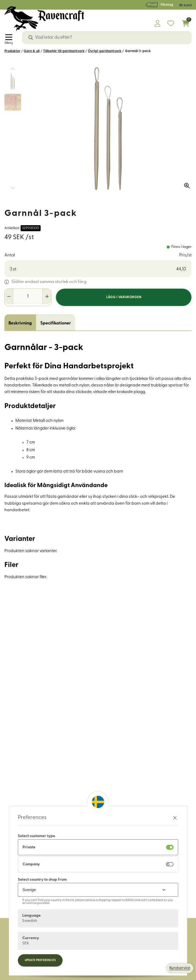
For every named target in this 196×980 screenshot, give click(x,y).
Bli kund (185, 5)
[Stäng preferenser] (175, 818)
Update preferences (40, 960)
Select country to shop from (42, 880)
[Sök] (31, 38)
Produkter (12, 51)
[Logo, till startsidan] (44, 19)
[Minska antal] (9, 296)
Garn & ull (32, 51)
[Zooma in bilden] (185, 184)
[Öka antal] (47, 296)
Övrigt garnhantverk (105, 51)
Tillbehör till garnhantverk (64, 51)
